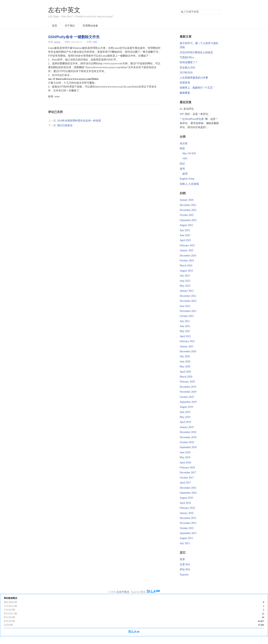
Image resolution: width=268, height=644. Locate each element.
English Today (187, 179)
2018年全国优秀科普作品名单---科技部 (79, 121)
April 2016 (185, 503)
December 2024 (188, 256)
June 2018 (185, 452)
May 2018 (185, 457)
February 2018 (187, 468)
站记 (182, 164)
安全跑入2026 (187, 68)
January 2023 (187, 291)
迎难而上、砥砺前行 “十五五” (197, 88)
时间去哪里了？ (189, 62)
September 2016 (188, 493)
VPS (95, 42)
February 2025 (187, 245)
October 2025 (187, 215)
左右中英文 (64, 10)
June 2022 (185, 306)
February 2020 (187, 382)
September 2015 (188, 533)
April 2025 (185, 240)
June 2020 (185, 362)
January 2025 (187, 250)
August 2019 (186, 407)
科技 (182, 148)
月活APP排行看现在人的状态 (196, 52)
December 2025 (188, 205)
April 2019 (185, 422)
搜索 (217, 12)
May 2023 (185, 286)
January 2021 (187, 346)
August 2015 (186, 538)
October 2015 (187, 528)
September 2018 (188, 447)
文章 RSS (185, 564)
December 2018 (188, 432)
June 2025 (185, 235)
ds (181, 109)
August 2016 (186, 498)
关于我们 (70, 26)
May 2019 (185, 417)
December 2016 (188, 488)
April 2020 (185, 372)
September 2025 (188, 220)
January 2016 (187, 513)
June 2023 (185, 281)
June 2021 (185, 326)
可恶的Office (187, 57)
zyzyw (57, 42)
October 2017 (187, 478)
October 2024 (187, 261)
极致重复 (185, 93)
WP (182, 114)
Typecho (184, 575)
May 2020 (185, 367)
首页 (55, 26)
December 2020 (188, 351)
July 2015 (185, 543)
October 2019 (187, 397)
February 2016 (187, 508)
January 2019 (187, 427)
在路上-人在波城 (189, 184)
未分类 (184, 143)
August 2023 (186, 271)
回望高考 (185, 83)
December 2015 (188, 518)
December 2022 (188, 296)
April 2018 (185, 463)
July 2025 (185, 230)
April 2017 (185, 483)
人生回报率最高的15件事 (194, 78)
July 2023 (185, 276)
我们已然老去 (65, 125)
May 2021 (185, 331)
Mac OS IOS (189, 153)
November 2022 (188, 301)
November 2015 (188, 523)
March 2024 (186, 266)
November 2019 (188, 392)
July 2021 (185, 321)
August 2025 (186, 225)
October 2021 (187, 316)
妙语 (185, 174)
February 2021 (187, 341)
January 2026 (187, 200)
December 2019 (188, 387)
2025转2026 (186, 73)
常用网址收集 (90, 26)
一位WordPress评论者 (192, 119)
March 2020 (186, 377)
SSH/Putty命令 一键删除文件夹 (74, 37)
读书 (182, 169)
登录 (182, 559)
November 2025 (188, 210)
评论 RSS (185, 569)
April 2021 (185, 336)
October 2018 (187, 442)
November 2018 (188, 437)
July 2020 (185, 356)
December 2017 (188, 472)
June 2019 (185, 412)
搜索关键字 (180, 9)
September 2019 (188, 402)
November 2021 (188, 311)
